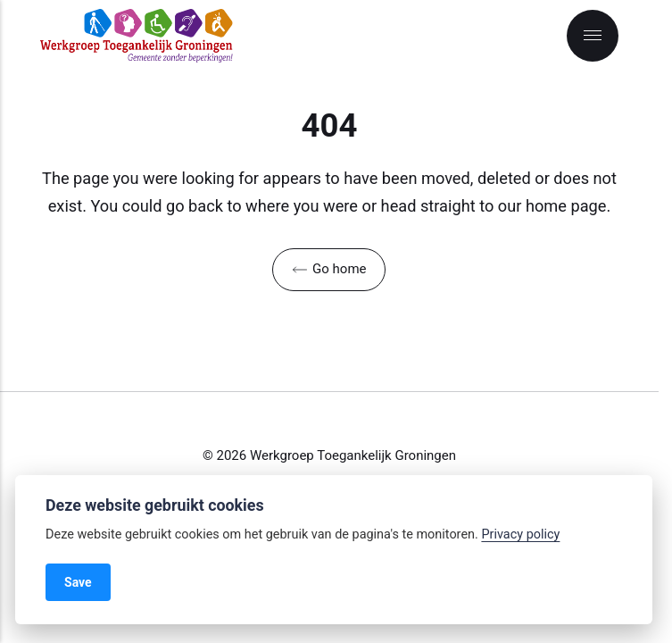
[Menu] (593, 36)
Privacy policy (520, 534)
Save (78, 582)
